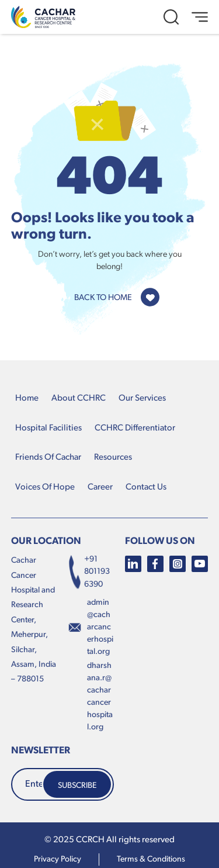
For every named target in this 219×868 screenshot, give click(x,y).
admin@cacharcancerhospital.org (100, 628)
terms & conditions (151, 860)
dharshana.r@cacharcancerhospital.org (100, 697)
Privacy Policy (58, 860)
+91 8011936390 (89, 572)
